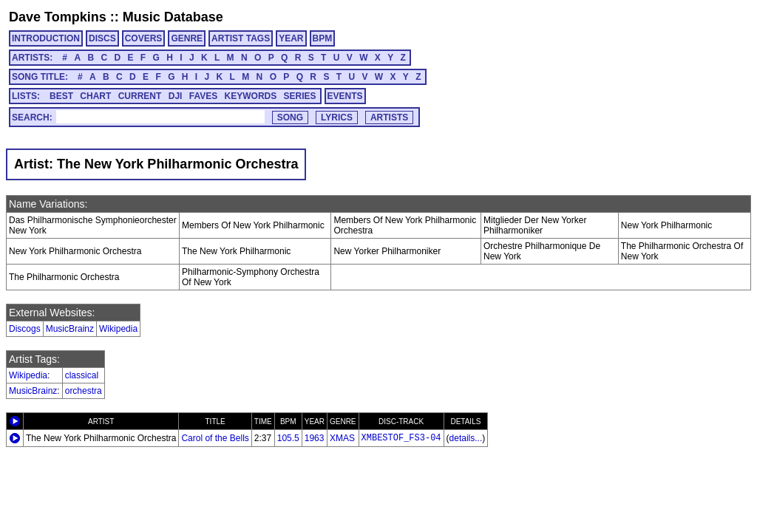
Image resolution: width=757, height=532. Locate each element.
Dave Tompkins (58, 17)
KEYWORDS (251, 96)
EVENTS (345, 96)
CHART (95, 96)
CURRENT (140, 96)
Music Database (173, 17)
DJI (176, 96)
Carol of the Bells (215, 438)
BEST (61, 96)
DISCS (102, 38)
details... (466, 438)
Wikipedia (118, 329)
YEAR (291, 38)
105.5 (288, 438)
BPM (323, 38)
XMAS (342, 438)
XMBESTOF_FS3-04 (401, 438)
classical (82, 375)
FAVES (203, 96)
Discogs (25, 329)
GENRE (187, 38)
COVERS (144, 38)
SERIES (300, 96)
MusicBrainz (70, 329)
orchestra (84, 391)
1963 (315, 438)
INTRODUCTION (46, 38)
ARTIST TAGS (241, 38)
